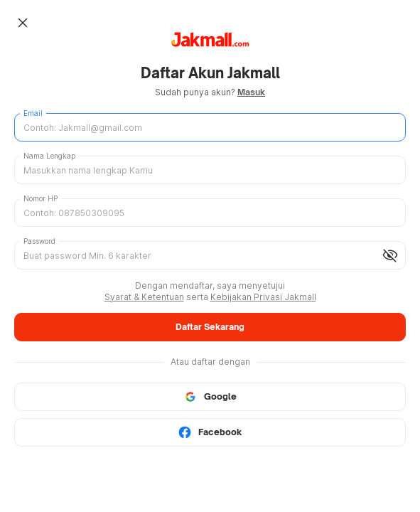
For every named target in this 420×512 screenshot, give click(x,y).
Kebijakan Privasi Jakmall (263, 297)
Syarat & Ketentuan (144, 297)
